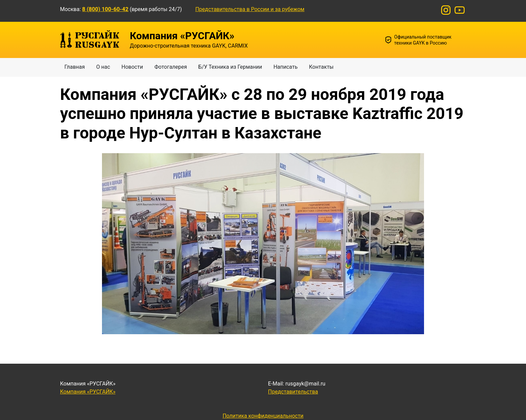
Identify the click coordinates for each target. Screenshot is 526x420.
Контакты (321, 67)
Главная (75, 67)
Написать (285, 67)
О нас (103, 67)
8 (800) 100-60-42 (105, 9)
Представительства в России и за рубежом (250, 9)
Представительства (293, 392)
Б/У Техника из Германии (230, 67)
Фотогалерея (171, 67)
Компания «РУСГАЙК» (88, 392)
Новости (132, 67)
